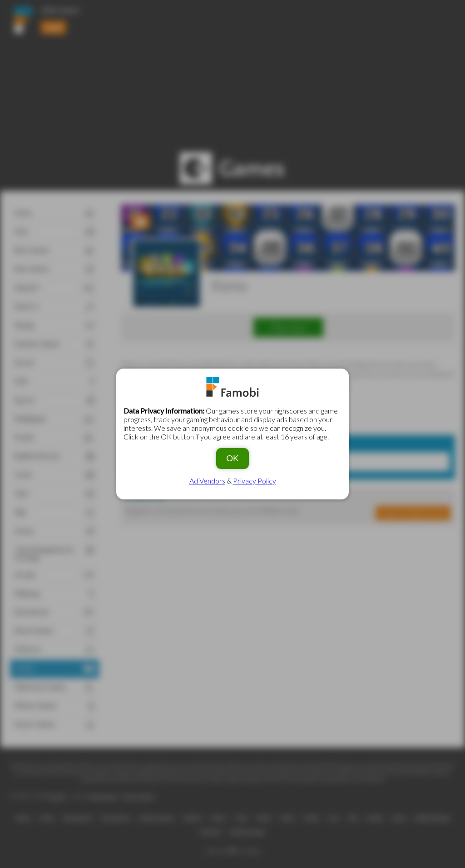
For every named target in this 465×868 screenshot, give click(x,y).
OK (232, 458)
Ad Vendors (207, 481)
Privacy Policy (255, 481)
